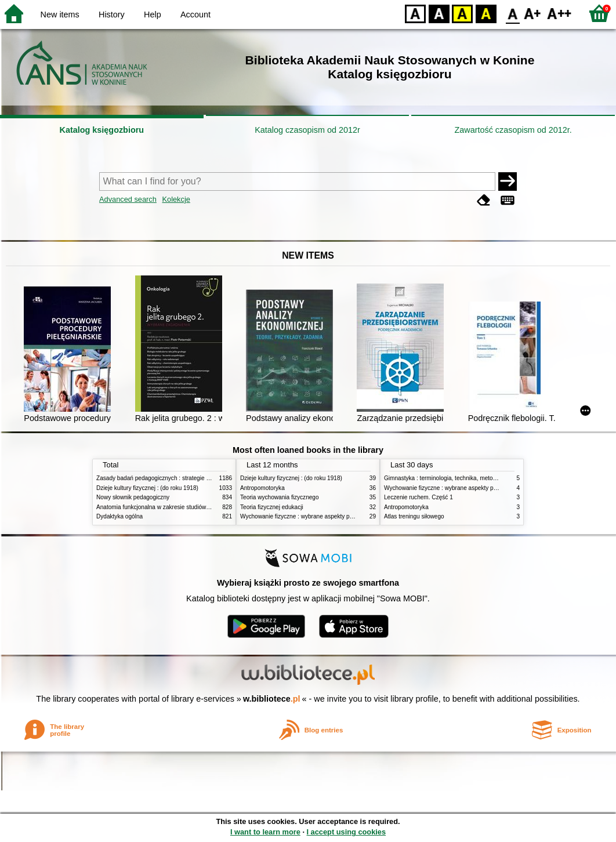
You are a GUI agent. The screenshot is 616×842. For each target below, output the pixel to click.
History (112, 14)
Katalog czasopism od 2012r (307, 130)
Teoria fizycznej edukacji (272, 507)
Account (195, 14)
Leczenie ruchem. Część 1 (418, 497)
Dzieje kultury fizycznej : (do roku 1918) (147, 488)
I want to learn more (265, 832)
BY (486, 13)
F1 (533, 13)
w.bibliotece (272, 699)
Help (153, 14)
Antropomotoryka (262, 488)
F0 (512, 13)
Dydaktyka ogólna (119, 516)
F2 (559, 13)
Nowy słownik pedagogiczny (133, 497)
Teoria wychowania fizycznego (280, 497)
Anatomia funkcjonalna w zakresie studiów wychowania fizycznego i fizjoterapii (198, 507)
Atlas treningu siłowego (414, 516)
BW (439, 13)
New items (60, 14)
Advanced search (128, 199)
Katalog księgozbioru (102, 130)
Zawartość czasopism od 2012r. (513, 130)
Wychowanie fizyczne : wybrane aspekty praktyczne (307, 516)
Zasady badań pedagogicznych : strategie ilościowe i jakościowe (180, 478)
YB (462, 13)
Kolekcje (176, 199)
